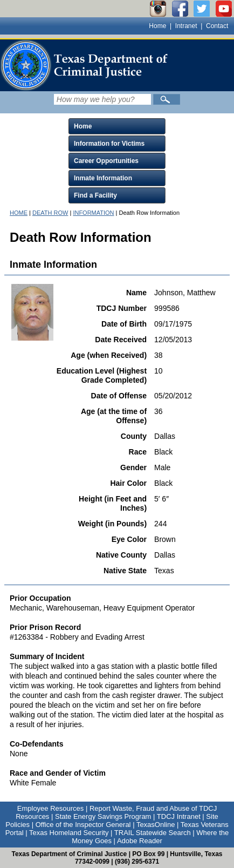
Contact (217, 26)
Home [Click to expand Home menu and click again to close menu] (83, 126)
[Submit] (167, 99)
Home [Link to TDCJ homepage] (157, 26)
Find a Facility (95, 195)
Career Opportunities (106, 161)
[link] (86, 65)
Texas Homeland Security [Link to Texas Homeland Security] (69, 833)
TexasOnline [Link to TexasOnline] (156, 825)
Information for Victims (109, 144)
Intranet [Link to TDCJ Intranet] (186, 26)
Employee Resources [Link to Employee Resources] (51, 808)
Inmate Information (103, 178)
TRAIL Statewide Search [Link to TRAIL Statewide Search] (153, 833)
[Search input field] (102, 99)
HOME (19, 213)
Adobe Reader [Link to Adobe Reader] (140, 841)
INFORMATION (93, 213)
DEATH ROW (50, 213)
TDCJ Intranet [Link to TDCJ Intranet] (179, 816)
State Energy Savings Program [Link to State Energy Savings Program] (103, 816)
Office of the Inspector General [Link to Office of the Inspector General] (83, 825)
